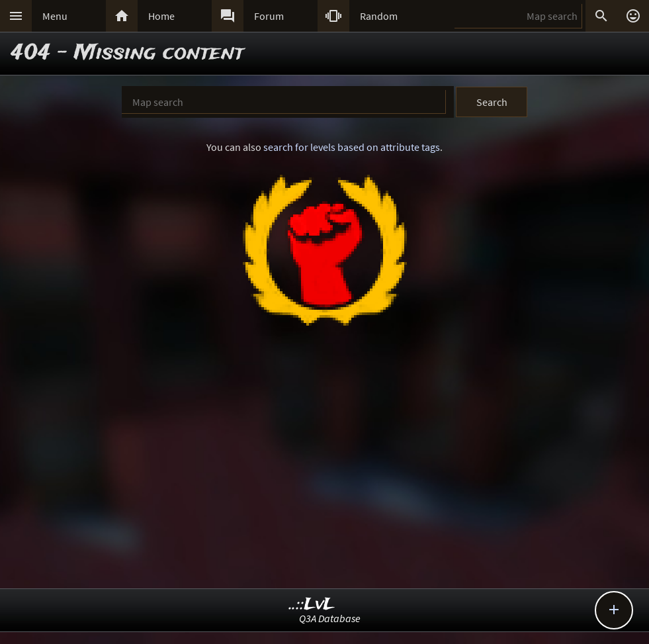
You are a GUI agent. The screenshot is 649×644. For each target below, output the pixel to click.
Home (161, 16)
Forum (269, 16)
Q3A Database (330, 618)
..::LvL (312, 605)
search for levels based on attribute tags (352, 147)
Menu (55, 16)
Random (379, 16)
